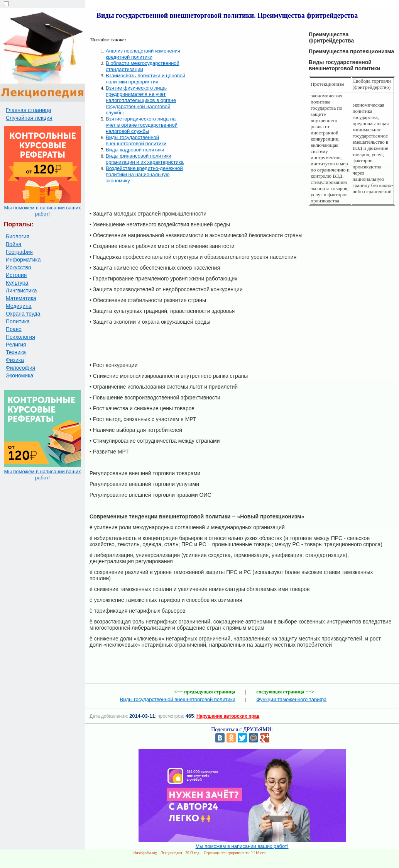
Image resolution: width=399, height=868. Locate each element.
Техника (16, 352)
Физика (15, 360)
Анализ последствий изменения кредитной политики (143, 54)
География (19, 252)
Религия (16, 345)
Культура (17, 283)
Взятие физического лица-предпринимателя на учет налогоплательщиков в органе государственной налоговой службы (141, 100)
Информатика (23, 260)
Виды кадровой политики (135, 150)
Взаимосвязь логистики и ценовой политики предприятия (145, 79)
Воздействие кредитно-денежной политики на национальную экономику (144, 174)
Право (14, 329)
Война (14, 244)
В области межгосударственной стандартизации (143, 66)
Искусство (19, 267)
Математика (21, 298)
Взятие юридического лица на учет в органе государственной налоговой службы (142, 125)
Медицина (19, 306)
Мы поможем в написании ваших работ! (42, 211)
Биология (18, 236)
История (16, 275)
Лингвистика (21, 290)
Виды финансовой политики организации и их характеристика (145, 159)
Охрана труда (23, 314)
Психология (20, 337)
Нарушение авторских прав (228, 716)
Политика (18, 321)
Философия (20, 368)
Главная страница (29, 110)
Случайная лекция (29, 118)
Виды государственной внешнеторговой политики (136, 140)
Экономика (19, 375)
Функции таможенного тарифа (291, 699)
